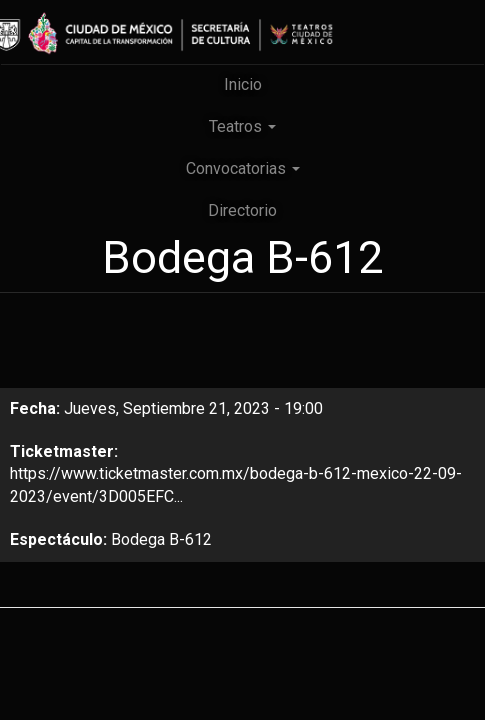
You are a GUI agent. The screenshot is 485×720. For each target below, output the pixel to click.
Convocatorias (243, 168)
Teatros (242, 126)
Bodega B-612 (161, 539)
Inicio (243, 84)
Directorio (242, 210)
